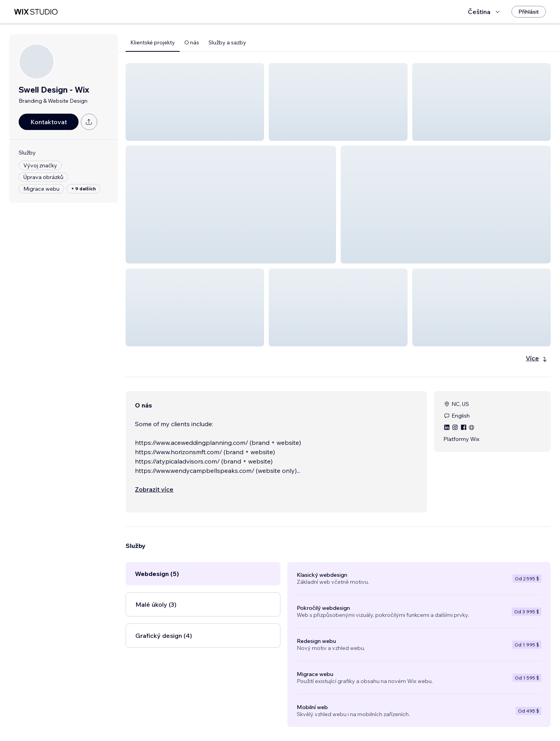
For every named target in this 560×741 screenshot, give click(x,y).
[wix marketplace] (36, 12)
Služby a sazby (227, 42)
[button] (195, 102)
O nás (192, 42)
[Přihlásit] (529, 12)
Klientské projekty (153, 42)
